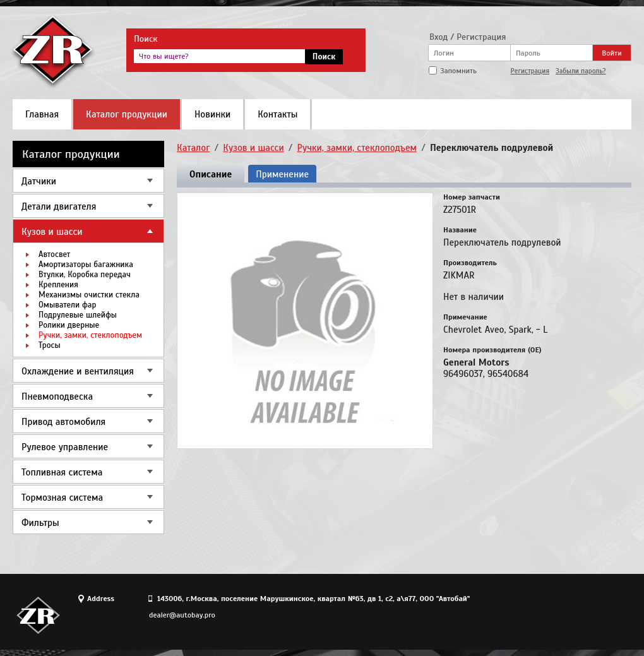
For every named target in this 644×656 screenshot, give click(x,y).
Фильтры (40, 523)
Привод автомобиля (63, 422)
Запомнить (458, 71)
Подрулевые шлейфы (78, 315)
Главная (42, 114)
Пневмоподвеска (57, 397)
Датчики (39, 181)
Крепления (58, 285)
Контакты (277, 114)
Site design (561, 615)
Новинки (212, 114)
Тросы (50, 345)
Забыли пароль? (581, 71)
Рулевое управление (65, 447)
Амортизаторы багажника (86, 265)
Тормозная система (62, 498)
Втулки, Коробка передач (85, 275)
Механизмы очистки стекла (89, 295)
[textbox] (219, 56)
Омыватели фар (67, 305)
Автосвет (54, 254)
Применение (282, 174)
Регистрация (530, 71)
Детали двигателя (59, 206)
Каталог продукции (127, 114)
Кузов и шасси (52, 232)
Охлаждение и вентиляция (78, 371)
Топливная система (62, 472)
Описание (211, 174)
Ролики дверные (69, 325)
